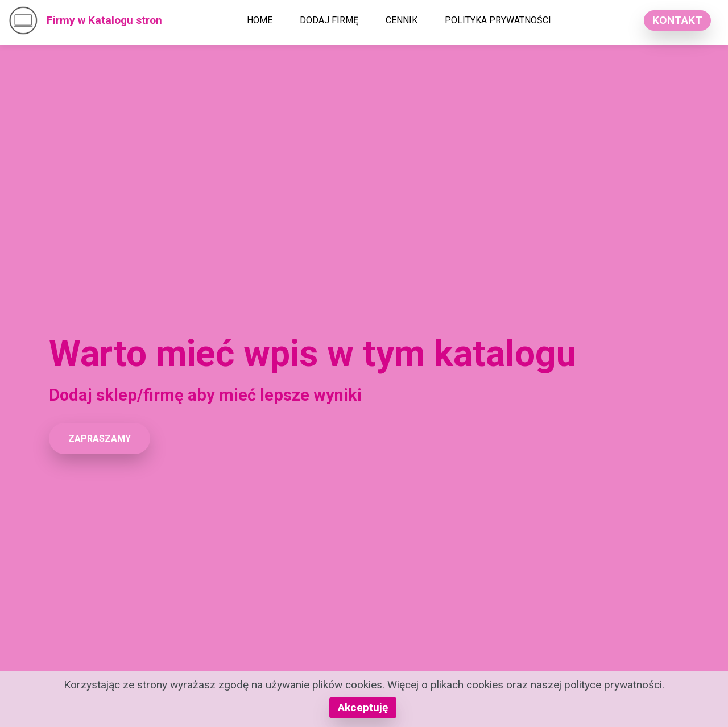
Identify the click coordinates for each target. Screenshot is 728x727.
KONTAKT (677, 20)
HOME (260, 20)
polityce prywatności (613, 685)
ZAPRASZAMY (100, 439)
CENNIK (402, 20)
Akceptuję (363, 707)
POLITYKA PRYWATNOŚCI (498, 20)
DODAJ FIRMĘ (329, 20)
